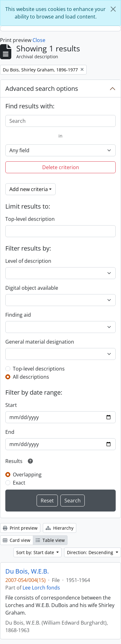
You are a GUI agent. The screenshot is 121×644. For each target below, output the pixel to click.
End (10, 432)
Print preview (20, 528)
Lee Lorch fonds (41, 588)
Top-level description (30, 219)
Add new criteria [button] (29, 189)
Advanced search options (42, 88)
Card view (17, 540)
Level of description (28, 261)
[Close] (113, 9)
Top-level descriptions (39, 369)
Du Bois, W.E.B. (27, 571)
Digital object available (32, 288)
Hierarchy (60, 528)
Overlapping (27, 475)
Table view (50, 540)
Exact (19, 483)
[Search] (61, 121)
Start (11, 405)
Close (39, 40)
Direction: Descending (91, 552)
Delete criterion (61, 167)
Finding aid (18, 315)
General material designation (40, 342)
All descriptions (31, 377)
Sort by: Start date (36, 552)
